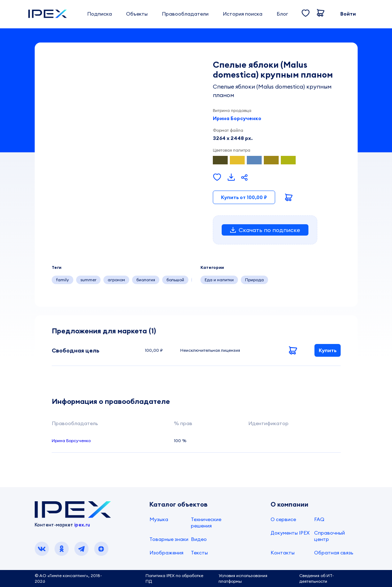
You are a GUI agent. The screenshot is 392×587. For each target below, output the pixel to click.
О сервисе (283, 519)
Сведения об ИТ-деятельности (317, 578)
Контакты (283, 553)
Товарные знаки (169, 539)
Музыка (159, 519)
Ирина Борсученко (237, 118)
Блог (282, 14)
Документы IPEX (290, 533)
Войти (348, 14)
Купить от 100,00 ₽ (244, 197)
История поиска (243, 14)
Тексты (199, 553)
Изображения (166, 553)
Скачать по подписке (265, 230)
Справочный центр (329, 536)
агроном (116, 280)
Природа (254, 280)
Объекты (137, 14)
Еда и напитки (219, 280)
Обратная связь (334, 553)
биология (146, 280)
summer (88, 280)
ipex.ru (82, 525)
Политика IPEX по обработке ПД (174, 578)
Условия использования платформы (243, 578)
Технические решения (206, 523)
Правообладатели (185, 14)
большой (175, 280)
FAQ (319, 519)
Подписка (100, 14)
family (63, 280)
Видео (199, 539)
